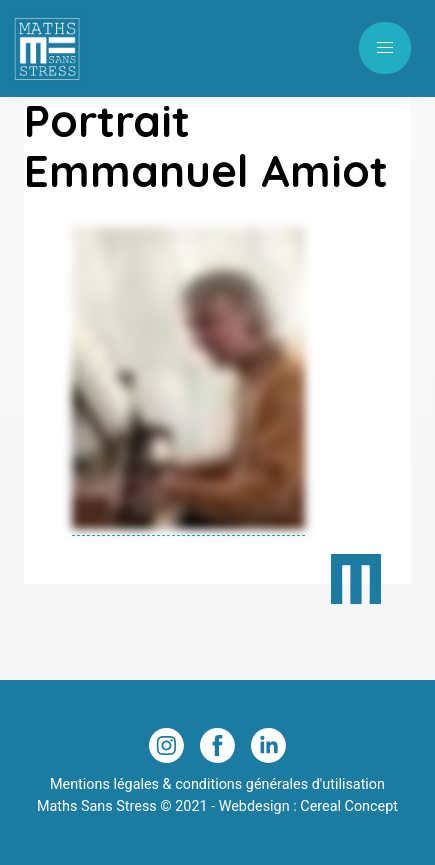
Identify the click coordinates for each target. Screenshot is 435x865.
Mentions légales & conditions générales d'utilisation (217, 784)
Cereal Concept (349, 806)
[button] (385, 48)
